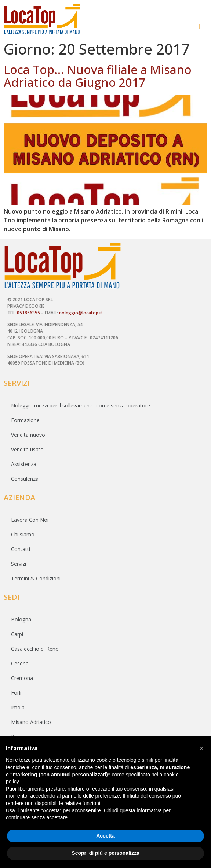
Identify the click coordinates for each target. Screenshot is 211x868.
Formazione (25, 420)
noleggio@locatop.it (81, 313)
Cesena (20, 663)
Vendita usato (27, 449)
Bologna (21, 619)
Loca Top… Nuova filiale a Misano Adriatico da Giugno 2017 (98, 76)
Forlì (16, 693)
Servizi (19, 564)
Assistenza (24, 464)
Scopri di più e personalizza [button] (105, 853)
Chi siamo (23, 534)
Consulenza (25, 479)
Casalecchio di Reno (35, 649)
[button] (201, 27)
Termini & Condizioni (36, 578)
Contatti (21, 549)
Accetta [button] (105, 836)
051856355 (28, 313)
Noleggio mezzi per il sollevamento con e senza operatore (81, 405)
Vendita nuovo (28, 435)
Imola (18, 707)
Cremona (22, 678)
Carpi (17, 634)
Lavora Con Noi (30, 520)
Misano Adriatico (31, 722)
